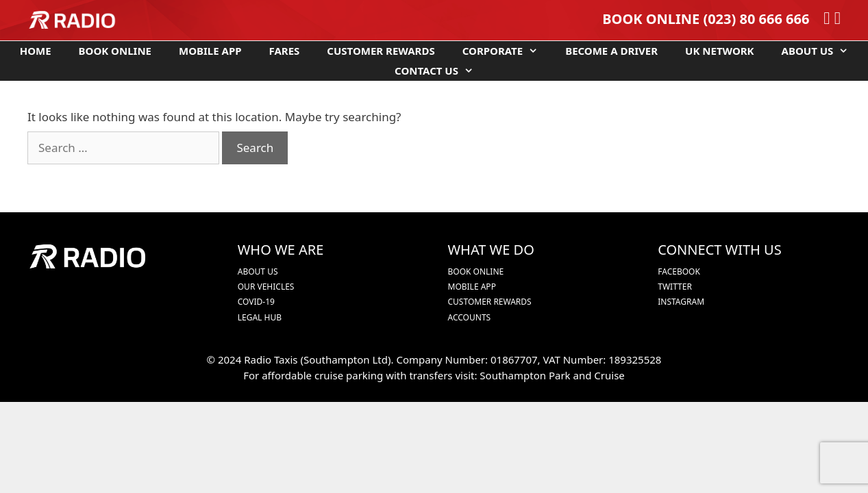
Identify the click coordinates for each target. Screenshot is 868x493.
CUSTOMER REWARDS (381, 51)
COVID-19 (256, 302)
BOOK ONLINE (651, 19)
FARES (285, 51)
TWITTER (675, 287)
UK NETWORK (719, 51)
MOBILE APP (210, 51)
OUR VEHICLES (266, 287)
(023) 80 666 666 (756, 19)
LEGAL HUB (260, 317)
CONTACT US (441, 71)
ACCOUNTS (470, 317)
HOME (36, 51)
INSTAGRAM (681, 302)
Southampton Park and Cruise (552, 375)
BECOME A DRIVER (611, 51)
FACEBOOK (679, 271)
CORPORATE (507, 51)
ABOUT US (822, 51)
